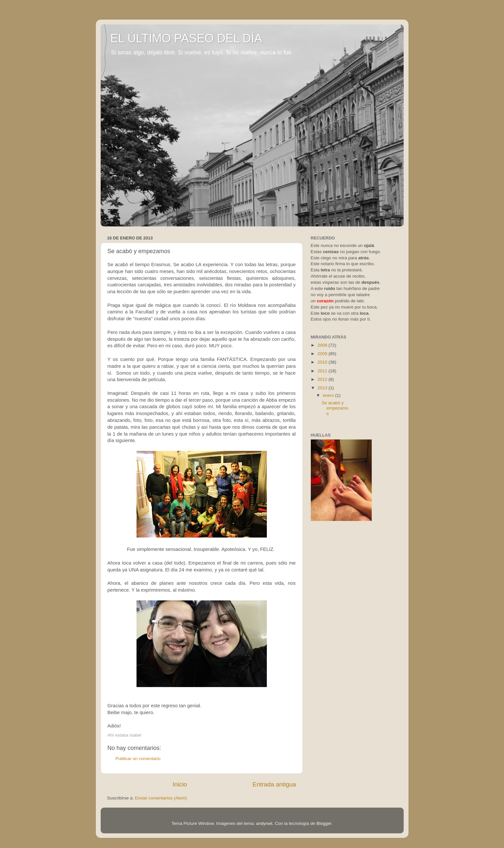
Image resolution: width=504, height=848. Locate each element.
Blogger (324, 823)
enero (329, 395)
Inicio (180, 784)
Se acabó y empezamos (335, 408)
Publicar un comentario (138, 759)
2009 (323, 354)
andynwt (264, 823)
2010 (323, 362)
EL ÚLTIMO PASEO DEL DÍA (186, 38)
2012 (323, 379)
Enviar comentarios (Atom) (161, 798)
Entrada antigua (274, 784)
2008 (323, 345)
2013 (323, 388)
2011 (323, 371)
